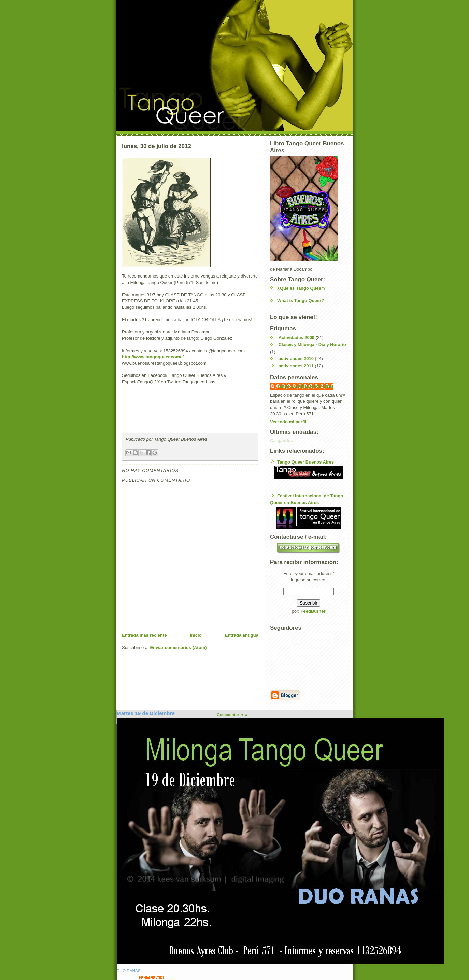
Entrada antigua (242, 635)
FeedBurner (313, 611)
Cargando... (282, 441)
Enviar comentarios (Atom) (178, 647)
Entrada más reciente (144, 635)
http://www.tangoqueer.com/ (152, 357)
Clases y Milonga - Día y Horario (312, 345)
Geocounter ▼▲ (232, 715)
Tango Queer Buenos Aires (305, 386)
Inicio (196, 635)
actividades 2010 (296, 359)
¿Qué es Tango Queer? (301, 288)
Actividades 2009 (297, 337)
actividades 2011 (296, 366)
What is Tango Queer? (301, 301)
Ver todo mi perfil (288, 422)
